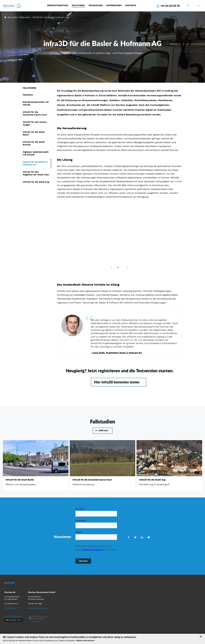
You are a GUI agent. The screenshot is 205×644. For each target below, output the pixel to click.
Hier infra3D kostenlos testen (117, 382)
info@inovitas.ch (11, 608)
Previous (113, 267)
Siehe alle (103, 430)
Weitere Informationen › (86, 641)
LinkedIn (142, 537)
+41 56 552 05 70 (170, 6)
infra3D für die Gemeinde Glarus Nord (92, 480)
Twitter (135, 537)
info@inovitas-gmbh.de (38, 608)
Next (126, 267)
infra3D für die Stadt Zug (152, 480)
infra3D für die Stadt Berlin (20, 480)
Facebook (129, 537)
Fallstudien (25, 17)
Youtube (149, 537)
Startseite (13, 17)
